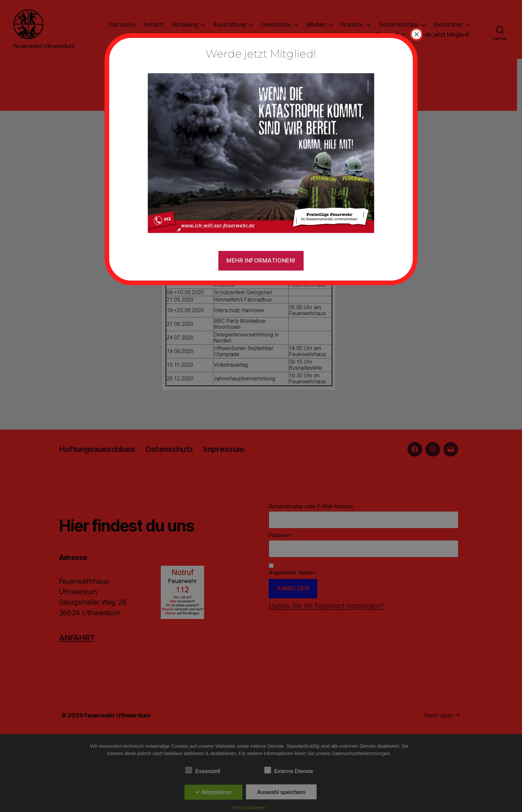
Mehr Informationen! (261, 261)
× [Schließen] (416, 34)
